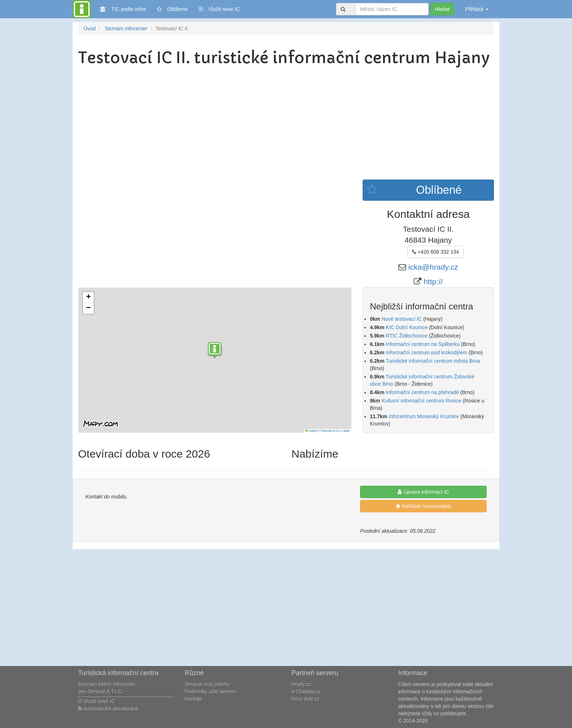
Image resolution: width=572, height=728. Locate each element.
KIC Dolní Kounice (407, 327)
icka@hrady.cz (433, 267)
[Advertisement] (286, 125)
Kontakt (194, 699)
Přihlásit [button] (477, 9)
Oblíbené (172, 9)
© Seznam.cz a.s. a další (334, 431)
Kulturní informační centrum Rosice (422, 401)
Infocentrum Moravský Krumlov (424, 416)
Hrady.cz (301, 684)
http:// (433, 282)
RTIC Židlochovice (407, 336)
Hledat (442, 9)
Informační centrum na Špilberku (423, 344)
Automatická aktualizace (108, 709)
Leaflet (311, 431)
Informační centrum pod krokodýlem (427, 353)
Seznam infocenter (126, 28)
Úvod (90, 28)
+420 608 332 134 (436, 252)
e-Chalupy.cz (306, 692)
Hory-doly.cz (306, 699)
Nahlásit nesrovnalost (423, 506)
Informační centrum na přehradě (422, 392)
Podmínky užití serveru (211, 692)
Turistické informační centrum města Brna (433, 361)
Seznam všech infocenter (107, 684)
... (294, 706)
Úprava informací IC (423, 492)
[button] (215, 351)
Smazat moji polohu (207, 684)
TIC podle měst (123, 9)
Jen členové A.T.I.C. (101, 692)
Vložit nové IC (219, 9)
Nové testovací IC (402, 319)
